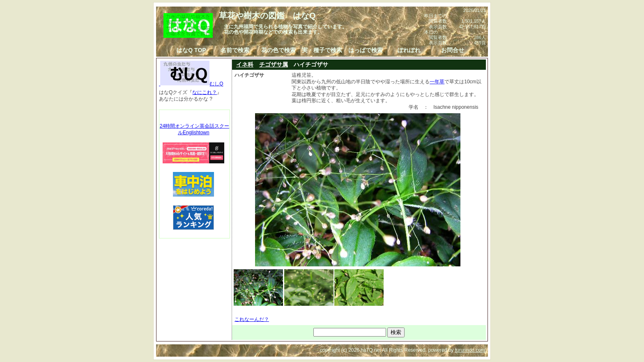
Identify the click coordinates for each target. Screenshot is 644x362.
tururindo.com (470, 350)
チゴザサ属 (274, 64)
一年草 (437, 82)
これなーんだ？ (252, 319)
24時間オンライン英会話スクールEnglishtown (194, 129)
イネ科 (245, 64)
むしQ (191, 84)
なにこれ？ (205, 92)
